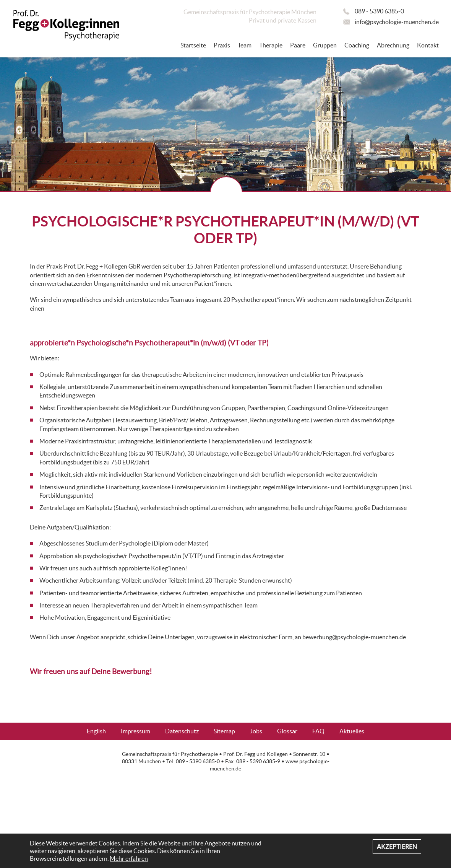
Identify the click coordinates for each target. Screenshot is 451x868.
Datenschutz (182, 731)
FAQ (318, 731)
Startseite (193, 45)
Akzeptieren (397, 847)
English (96, 731)
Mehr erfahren (129, 858)
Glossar (287, 731)
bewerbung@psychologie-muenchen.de (354, 637)
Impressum (135, 731)
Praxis (222, 45)
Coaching (357, 45)
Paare (298, 45)
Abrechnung (393, 45)
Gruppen (325, 45)
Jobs (256, 731)
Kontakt (428, 45)
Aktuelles (352, 731)
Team (245, 45)
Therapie (271, 45)
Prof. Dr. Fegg (239, 754)
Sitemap (224, 731)
